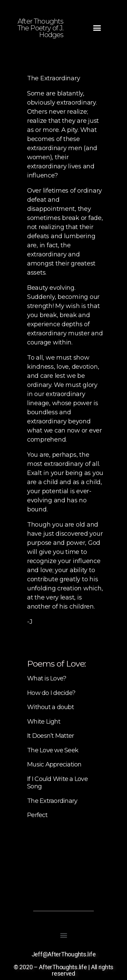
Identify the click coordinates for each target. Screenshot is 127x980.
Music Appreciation (54, 764)
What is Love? (47, 678)
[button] (97, 28)
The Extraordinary (52, 801)
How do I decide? (51, 693)
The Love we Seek (53, 750)
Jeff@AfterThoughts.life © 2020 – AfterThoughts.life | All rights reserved (63, 964)
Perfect (37, 815)
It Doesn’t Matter (50, 736)
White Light (44, 722)
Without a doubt (50, 707)
